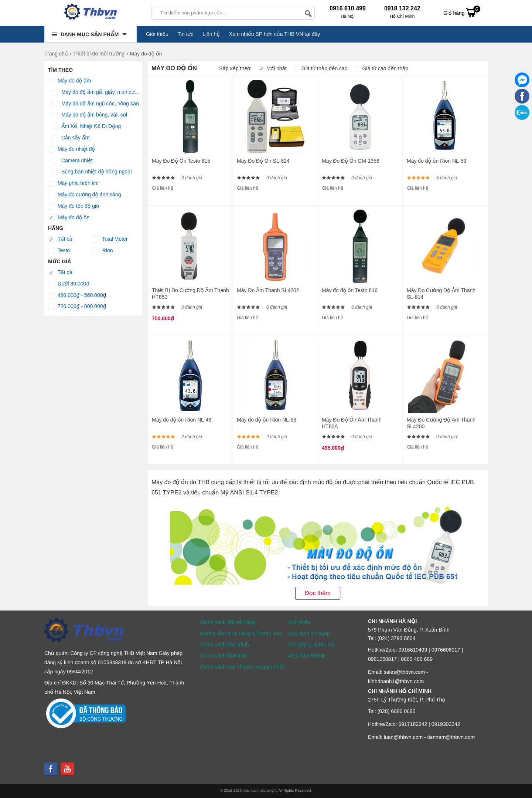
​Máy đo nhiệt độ (71, 149)
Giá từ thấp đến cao (321, 68)
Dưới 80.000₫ (69, 284)
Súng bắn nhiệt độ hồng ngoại (92, 172)
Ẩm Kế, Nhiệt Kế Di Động (86, 126)
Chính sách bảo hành (224, 645)
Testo (59, 251)
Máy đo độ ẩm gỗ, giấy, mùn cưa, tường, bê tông (97, 92)
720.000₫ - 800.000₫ (77, 307)
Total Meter (110, 239)
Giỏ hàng (462, 12)
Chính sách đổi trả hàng (227, 622)
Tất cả (60, 239)
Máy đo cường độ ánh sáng (84, 195)
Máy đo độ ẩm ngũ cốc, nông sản (95, 104)
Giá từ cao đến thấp (382, 68)
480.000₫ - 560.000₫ (77, 295)
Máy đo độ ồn (69, 218)
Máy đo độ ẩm (69, 81)
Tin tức (186, 34)
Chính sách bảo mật (223, 656)
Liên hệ (211, 34)
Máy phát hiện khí (73, 183)
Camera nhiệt (72, 161)
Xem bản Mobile (307, 656)
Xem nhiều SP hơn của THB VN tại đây (275, 34)
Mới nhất (273, 68)
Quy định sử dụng (309, 633)
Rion (103, 251)
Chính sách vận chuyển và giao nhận (243, 667)
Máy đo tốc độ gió (74, 206)
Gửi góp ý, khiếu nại (311, 645)
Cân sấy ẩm (71, 138)
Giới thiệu (157, 34)
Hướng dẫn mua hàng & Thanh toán (241, 633)
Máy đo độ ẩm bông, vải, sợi (89, 115)
